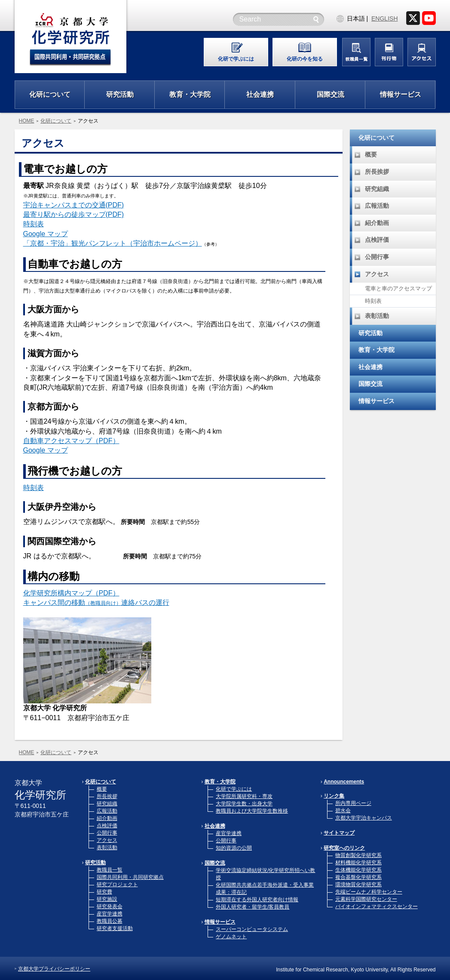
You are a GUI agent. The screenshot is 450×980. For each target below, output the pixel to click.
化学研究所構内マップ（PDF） (71, 593)
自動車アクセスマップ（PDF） (71, 441)
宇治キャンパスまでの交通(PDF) (74, 205)
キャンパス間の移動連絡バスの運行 (96, 602)
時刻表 (34, 224)
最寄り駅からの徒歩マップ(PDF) (74, 214)
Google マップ (46, 234)
